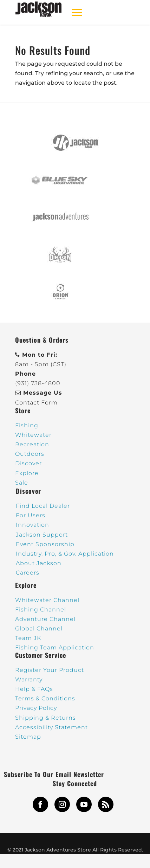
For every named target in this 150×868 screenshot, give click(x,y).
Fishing (27, 425)
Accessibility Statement (51, 727)
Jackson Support (42, 535)
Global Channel (39, 629)
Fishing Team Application (55, 647)
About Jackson (39, 563)
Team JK (28, 638)
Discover (28, 463)
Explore (27, 473)
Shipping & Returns (45, 718)
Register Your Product (50, 670)
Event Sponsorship (45, 544)
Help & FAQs (34, 689)
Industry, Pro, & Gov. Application (65, 554)
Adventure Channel (45, 619)
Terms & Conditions (45, 698)
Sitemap (28, 737)
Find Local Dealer (43, 506)
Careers (28, 573)
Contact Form (36, 403)
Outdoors (30, 454)
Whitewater (33, 435)
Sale (22, 483)
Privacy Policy (36, 708)
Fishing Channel (41, 610)
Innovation (32, 525)
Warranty (29, 679)
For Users (31, 515)
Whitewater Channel (47, 600)
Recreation (32, 444)
